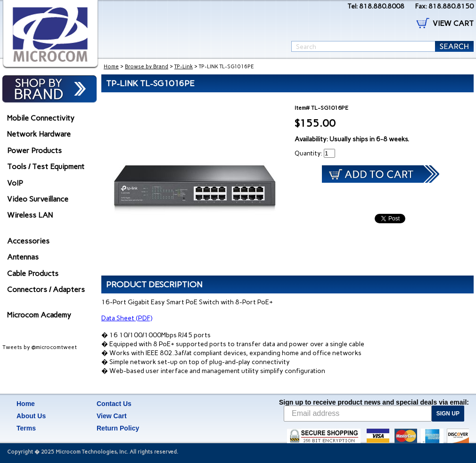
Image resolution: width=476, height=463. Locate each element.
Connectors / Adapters (46, 289)
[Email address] (358, 414)
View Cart (112, 416)
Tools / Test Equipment (46, 167)
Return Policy (118, 428)
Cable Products (33, 273)
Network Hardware (39, 134)
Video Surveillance (38, 199)
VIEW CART (453, 23)
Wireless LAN (30, 215)
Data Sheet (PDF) (127, 318)
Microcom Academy (39, 315)
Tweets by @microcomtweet (40, 347)
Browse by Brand (147, 67)
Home (111, 67)
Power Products (34, 150)
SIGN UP (448, 414)
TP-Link (184, 67)
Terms (26, 428)
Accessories (28, 241)
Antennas (23, 257)
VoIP (15, 183)
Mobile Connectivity (41, 118)
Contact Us (114, 404)
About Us (31, 416)
